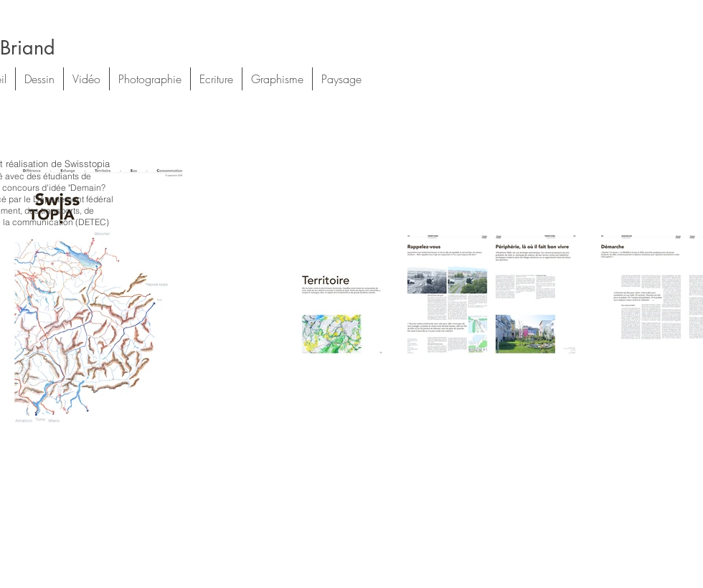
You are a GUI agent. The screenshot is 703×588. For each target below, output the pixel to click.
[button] (39, 79)
